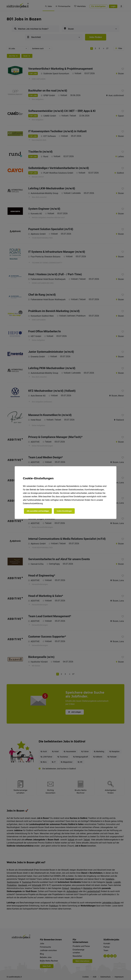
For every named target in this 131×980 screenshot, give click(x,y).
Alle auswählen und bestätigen (38, 511)
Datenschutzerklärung (33, 503)
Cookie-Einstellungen (64, 511)
